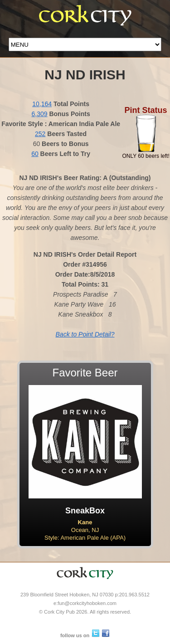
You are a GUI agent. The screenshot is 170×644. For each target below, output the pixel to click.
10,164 (42, 104)
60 (35, 154)
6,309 (40, 114)
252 (40, 134)
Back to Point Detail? (85, 334)
